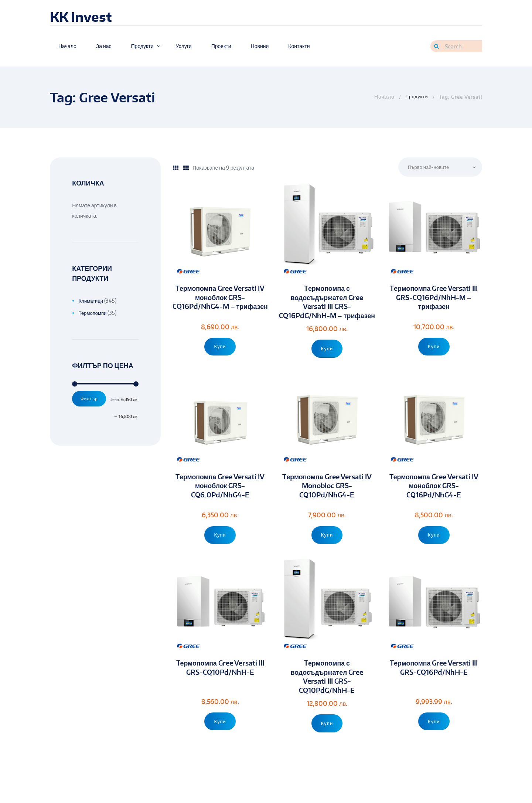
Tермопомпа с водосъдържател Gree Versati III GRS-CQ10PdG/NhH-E (327, 689)
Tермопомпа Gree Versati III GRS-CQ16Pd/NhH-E (434, 680)
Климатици (92, 301)
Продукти (416, 97)
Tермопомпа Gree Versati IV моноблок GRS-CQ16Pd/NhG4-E (434, 498)
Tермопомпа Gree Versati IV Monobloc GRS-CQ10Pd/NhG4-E (327, 498)
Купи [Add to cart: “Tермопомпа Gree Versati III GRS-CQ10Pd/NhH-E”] (220, 733)
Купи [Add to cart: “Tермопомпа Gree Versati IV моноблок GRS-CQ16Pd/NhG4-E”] (434, 546)
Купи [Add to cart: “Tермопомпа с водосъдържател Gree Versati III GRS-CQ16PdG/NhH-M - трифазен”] (327, 360)
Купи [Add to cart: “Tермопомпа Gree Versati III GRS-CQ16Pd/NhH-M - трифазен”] (434, 347)
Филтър (90, 399)
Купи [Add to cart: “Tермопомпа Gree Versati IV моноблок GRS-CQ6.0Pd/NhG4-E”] (220, 546)
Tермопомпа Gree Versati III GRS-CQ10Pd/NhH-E (220, 680)
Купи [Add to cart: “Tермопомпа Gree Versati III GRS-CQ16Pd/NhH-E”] (434, 733)
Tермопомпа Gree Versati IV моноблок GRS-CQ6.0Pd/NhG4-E (220, 498)
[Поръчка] (437, 168)
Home (382, 97)
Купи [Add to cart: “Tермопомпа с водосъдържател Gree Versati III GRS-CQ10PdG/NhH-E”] (327, 736)
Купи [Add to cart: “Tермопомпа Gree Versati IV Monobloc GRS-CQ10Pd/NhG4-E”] (327, 546)
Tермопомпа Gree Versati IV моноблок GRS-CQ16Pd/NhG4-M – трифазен (220, 303)
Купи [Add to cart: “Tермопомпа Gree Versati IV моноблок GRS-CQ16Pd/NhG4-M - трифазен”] (220, 351)
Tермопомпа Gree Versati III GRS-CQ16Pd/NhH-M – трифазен (434, 299)
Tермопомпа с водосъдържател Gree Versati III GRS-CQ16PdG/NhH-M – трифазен (327, 308)
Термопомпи (94, 313)
